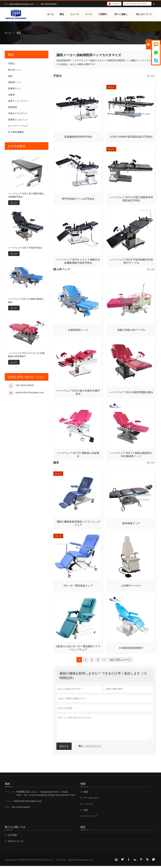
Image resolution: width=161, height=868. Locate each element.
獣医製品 (13, 107)
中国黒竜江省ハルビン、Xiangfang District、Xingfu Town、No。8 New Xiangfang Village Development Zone (46, 795)
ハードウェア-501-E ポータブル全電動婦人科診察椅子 (26, 355)
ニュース (75, 14)
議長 (10, 76)
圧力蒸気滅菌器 (16, 132)
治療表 (11, 95)
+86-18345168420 (48, 4)
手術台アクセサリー (18, 113)
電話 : (8, 809)
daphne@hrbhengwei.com (21, 4)
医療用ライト (15, 89)
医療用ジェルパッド (18, 120)
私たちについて (144, 14)
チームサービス (91, 800)
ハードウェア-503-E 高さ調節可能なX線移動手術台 (26, 195)
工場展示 (103, 14)
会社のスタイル (16, 843)
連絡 (7, 786)
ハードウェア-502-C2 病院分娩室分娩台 (26, 301)
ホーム (50, 14)
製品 (62, 14)
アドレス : (10, 794)
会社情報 (12, 837)
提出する (64, 748)
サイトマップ (90, 818)
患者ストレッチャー (18, 101)
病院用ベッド (15, 82)
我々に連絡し (121, 14)
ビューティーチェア (18, 126)
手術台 (11, 64)
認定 (86, 812)
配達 (86, 794)
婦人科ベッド (15, 70)
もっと (14, 203)
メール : (9, 803)
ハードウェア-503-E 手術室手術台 (25, 248)
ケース (89, 14)
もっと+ (151, 76)
